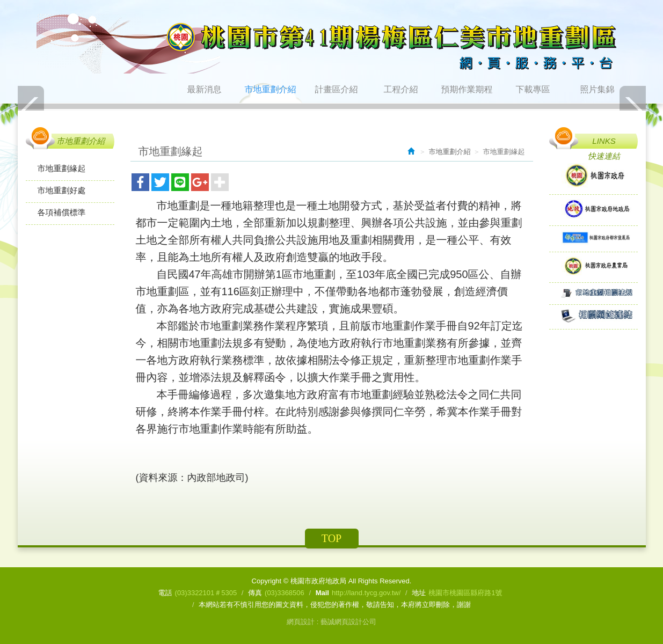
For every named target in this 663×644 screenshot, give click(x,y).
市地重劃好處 (62, 190)
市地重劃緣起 (62, 168)
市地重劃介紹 (450, 152)
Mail (322, 593)
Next (632, 110)
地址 (419, 593)
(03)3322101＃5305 (206, 593)
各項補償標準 (62, 212)
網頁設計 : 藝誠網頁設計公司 (331, 622)
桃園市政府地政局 (332, 43)
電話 (165, 593)
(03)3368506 (285, 593)
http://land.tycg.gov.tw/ (366, 593)
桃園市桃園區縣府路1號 (465, 593)
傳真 (255, 593)
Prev (31, 110)
